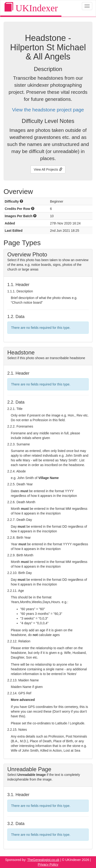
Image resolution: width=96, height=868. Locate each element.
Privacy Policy (48, 864)
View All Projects (48, 169)
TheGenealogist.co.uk (43, 860)
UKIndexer (31, 8)
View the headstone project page (48, 110)
